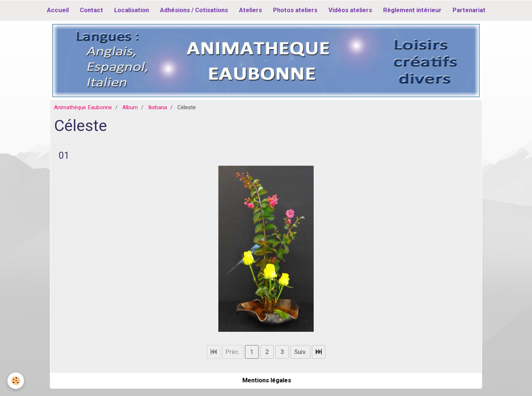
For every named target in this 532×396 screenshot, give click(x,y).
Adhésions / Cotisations (194, 10)
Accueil (58, 10)
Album (130, 107)
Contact (91, 10)
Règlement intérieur (412, 10)
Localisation (132, 10)
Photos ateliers (295, 10)
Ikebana (158, 107)
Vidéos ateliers (350, 10)
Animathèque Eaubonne (83, 107)
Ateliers (250, 10)
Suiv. (300, 352)
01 (64, 155)
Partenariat (469, 10)
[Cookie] (16, 381)
